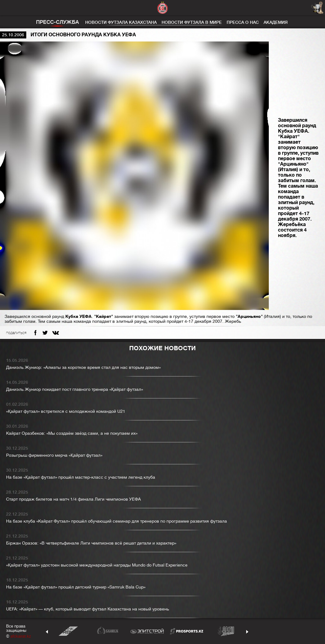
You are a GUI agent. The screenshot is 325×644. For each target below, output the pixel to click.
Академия (276, 22)
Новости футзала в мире (192, 22)
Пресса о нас (243, 22)
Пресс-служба (57, 22)
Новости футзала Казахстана (121, 22)
